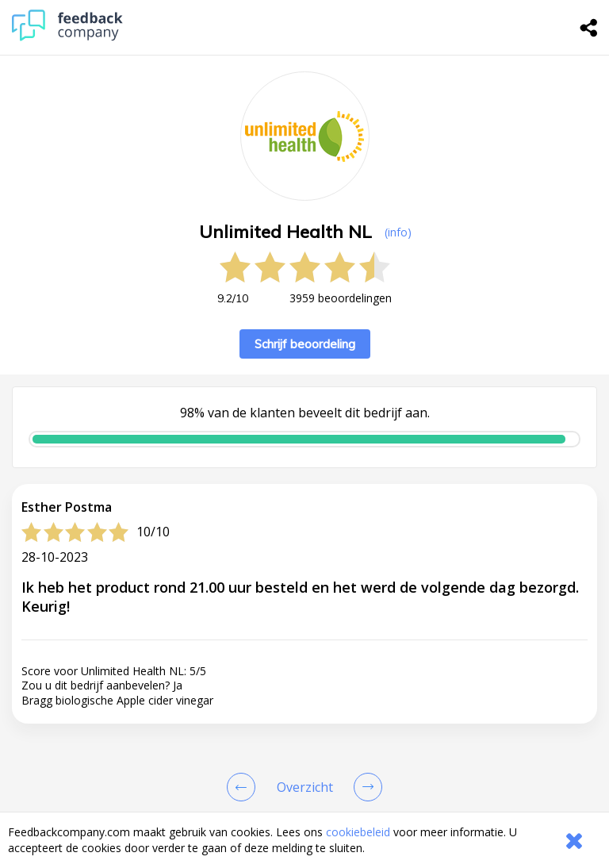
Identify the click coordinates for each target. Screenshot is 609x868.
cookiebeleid (358, 832)
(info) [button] (398, 232)
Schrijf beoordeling (305, 344)
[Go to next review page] (365, 787)
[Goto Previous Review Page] (244, 787)
